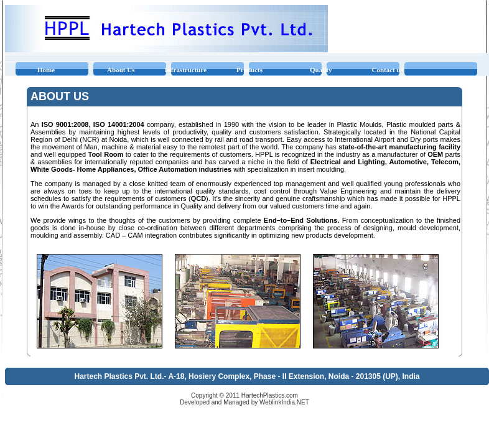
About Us (121, 70)
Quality (321, 70)
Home (46, 70)
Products (249, 70)
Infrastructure (185, 70)
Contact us (387, 70)
